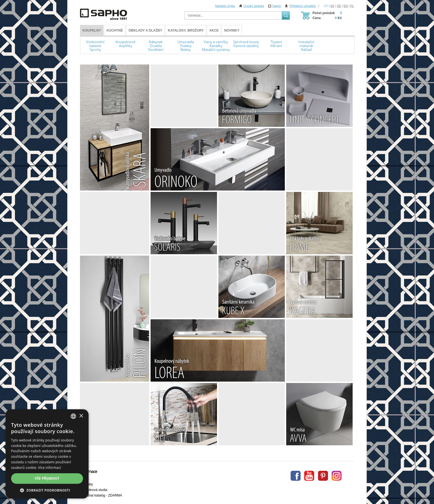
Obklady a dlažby (145, 30)
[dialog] (47, 454)
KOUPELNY (92, 30)
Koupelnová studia (94, 490)
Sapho (277, 6)
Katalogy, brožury (186, 30)
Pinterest (323, 476)
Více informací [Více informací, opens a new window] (50, 468)
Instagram (337, 476)
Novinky (232, 30)
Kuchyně (115, 30)
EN (346, 6)
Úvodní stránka (254, 6)
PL (352, 6)
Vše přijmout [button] (47, 478)
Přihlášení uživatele (302, 6)
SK (332, 6)
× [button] (81, 416)
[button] (47, 490)
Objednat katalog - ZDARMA (101, 495)
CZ (326, 6)
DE (339, 6)
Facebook (296, 476)
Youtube (309, 476)
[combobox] (73, 416)
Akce (214, 30)
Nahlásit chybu (225, 6)
